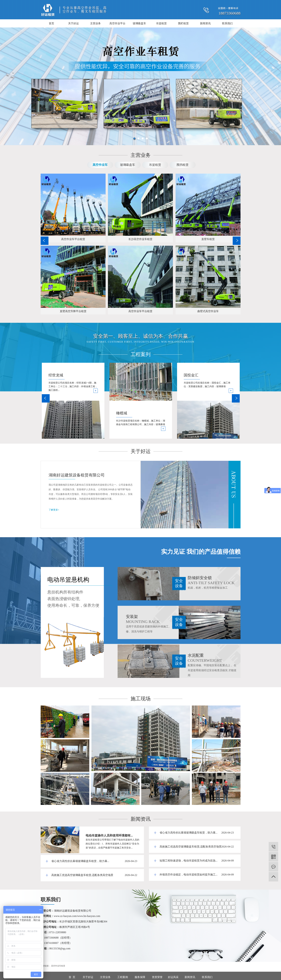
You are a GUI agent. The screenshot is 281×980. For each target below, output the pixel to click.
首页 (51, 23)
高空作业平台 (117, 23)
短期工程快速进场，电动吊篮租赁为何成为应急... (189, 861)
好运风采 (173, 977)
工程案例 (123, 977)
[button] (134, 138)
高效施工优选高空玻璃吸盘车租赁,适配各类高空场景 (82, 875)
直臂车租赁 (208, 239)
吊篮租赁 (161, 23)
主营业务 (95, 23)
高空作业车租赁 (58, 966)
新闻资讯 (205, 23)
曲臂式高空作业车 (208, 311)
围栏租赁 (183, 23)
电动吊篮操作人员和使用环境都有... (109, 836)
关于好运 (73, 23)
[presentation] (4, 86)
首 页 (72, 977)
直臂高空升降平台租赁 (73, 311)
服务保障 (140, 977)
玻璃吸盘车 (139, 23)
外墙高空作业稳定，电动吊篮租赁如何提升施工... (189, 875)
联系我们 (227, 23)
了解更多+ (54, 510)
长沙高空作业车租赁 (140, 239)
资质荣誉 (157, 977)
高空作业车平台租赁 (73, 239)
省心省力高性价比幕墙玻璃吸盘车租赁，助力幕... (80, 861)
